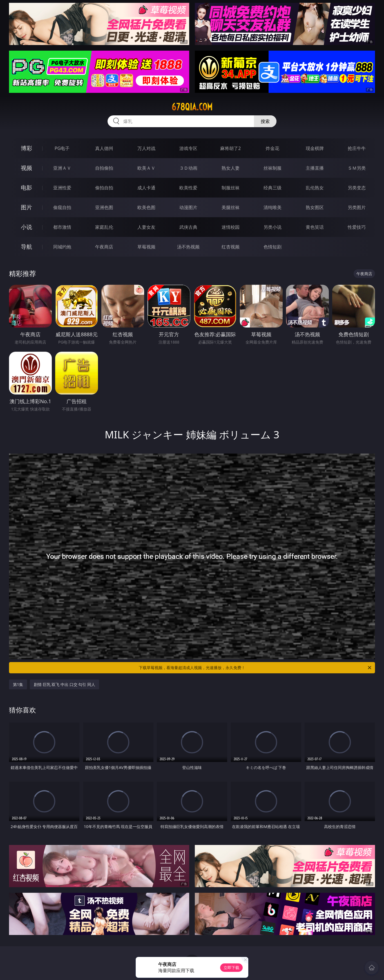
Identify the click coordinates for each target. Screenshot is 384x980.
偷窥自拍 (62, 207)
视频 (26, 168)
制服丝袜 (231, 188)
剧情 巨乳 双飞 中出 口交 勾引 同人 (64, 684)
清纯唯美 (273, 207)
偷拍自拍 (104, 188)
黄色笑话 (315, 227)
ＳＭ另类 (357, 168)
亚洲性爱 (62, 188)
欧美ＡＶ (146, 168)
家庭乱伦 (104, 227)
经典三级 (273, 188)
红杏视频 (231, 247)
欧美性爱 (188, 188)
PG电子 (62, 148)
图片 (26, 207)
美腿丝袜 (231, 207)
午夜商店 (104, 247)
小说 (26, 227)
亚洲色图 (104, 207)
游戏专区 (188, 148)
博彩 (26, 148)
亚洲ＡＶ (62, 168)
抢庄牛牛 (357, 148)
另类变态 (357, 188)
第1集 (18, 684)
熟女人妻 (231, 168)
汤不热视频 (188, 247)
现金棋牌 (315, 148)
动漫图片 (188, 207)
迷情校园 (231, 227)
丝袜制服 (273, 168)
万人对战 (146, 148)
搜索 (265, 121)
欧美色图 (146, 207)
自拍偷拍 (104, 168)
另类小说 (273, 227)
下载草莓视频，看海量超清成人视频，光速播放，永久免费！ (255, 668)
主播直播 (315, 168)
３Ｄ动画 (188, 168)
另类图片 (357, 207)
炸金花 (273, 148)
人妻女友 (146, 227)
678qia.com (192, 107)
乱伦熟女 (315, 188)
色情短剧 (273, 247)
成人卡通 (146, 188)
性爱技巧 (357, 227)
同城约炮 (62, 247)
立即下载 (231, 967)
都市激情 (62, 227)
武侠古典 (188, 227)
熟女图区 (315, 207)
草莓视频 (146, 247)
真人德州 (104, 148)
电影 (26, 188)
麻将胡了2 (230, 148)
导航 (26, 247)
